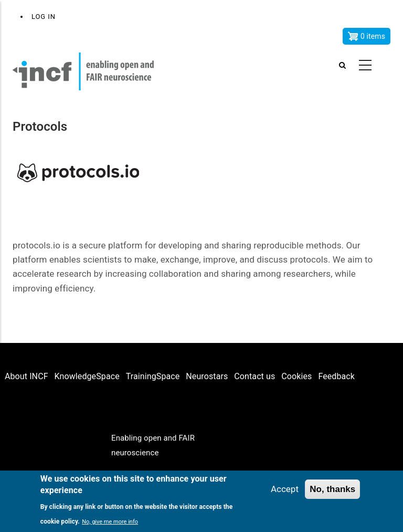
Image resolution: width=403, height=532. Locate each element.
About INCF (26, 376)
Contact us (254, 376)
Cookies (296, 376)
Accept (285, 489)
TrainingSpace (153, 376)
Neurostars (207, 376)
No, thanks (332, 490)
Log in (44, 17)
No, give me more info (110, 522)
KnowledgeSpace (87, 376)
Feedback (336, 376)
